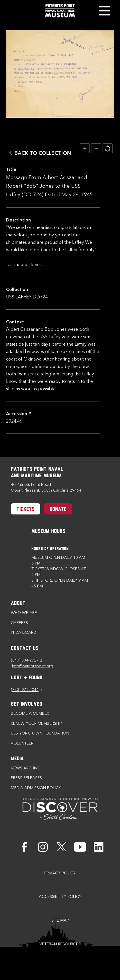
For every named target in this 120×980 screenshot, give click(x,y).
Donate (58, 509)
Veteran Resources (60, 944)
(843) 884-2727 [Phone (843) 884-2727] (27, 660)
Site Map (60, 920)
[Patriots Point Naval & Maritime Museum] (60, 11)
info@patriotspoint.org (33, 666)
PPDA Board (24, 632)
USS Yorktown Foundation (40, 733)
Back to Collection (43, 153)
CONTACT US (25, 649)
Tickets (26, 509)
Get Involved (26, 704)
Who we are (24, 613)
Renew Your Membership (36, 723)
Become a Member (30, 713)
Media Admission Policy (36, 788)
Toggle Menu (104, 11)
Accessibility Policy (60, 897)
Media (17, 759)
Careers (19, 623)
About (18, 604)
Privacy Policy (60, 873)
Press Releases (26, 778)
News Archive (25, 768)
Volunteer (22, 743)
